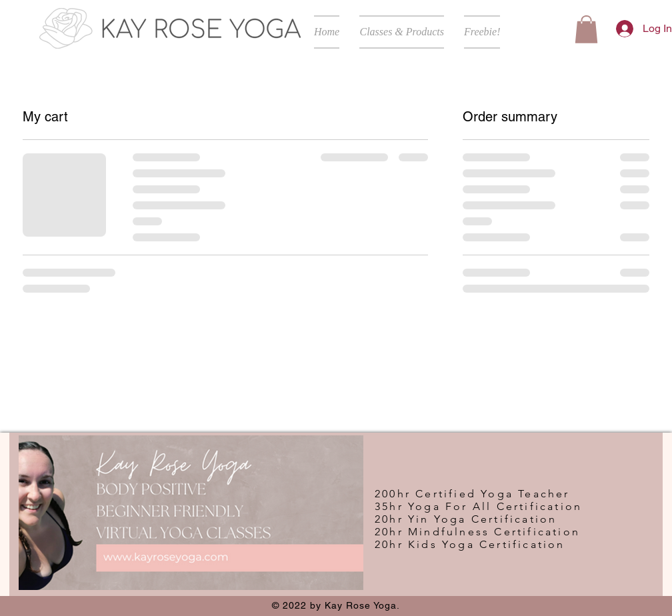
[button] (402, 32)
